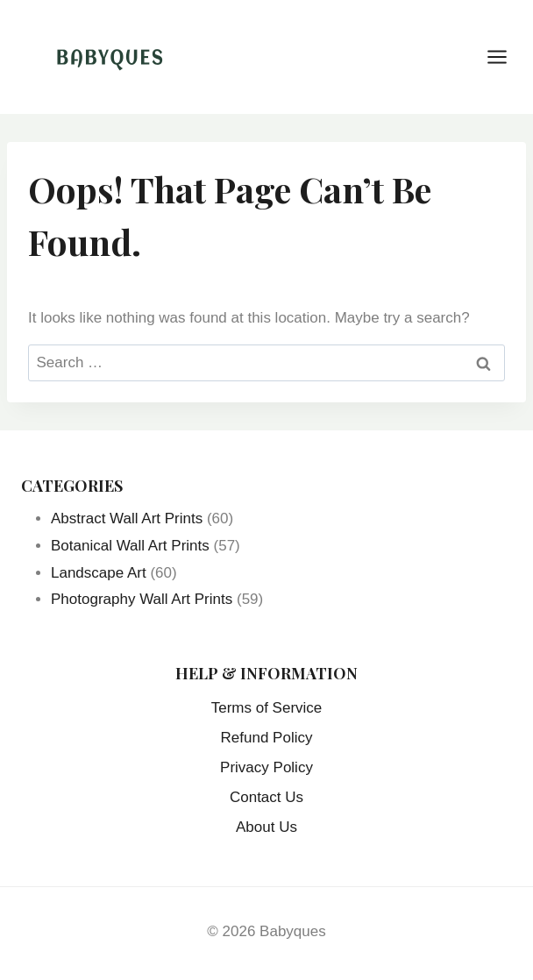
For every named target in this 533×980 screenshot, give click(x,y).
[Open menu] (506, 57)
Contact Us (266, 797)
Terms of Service (267, 708)
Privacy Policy (266, 767)
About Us (266, 827)
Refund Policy (267, 738)
